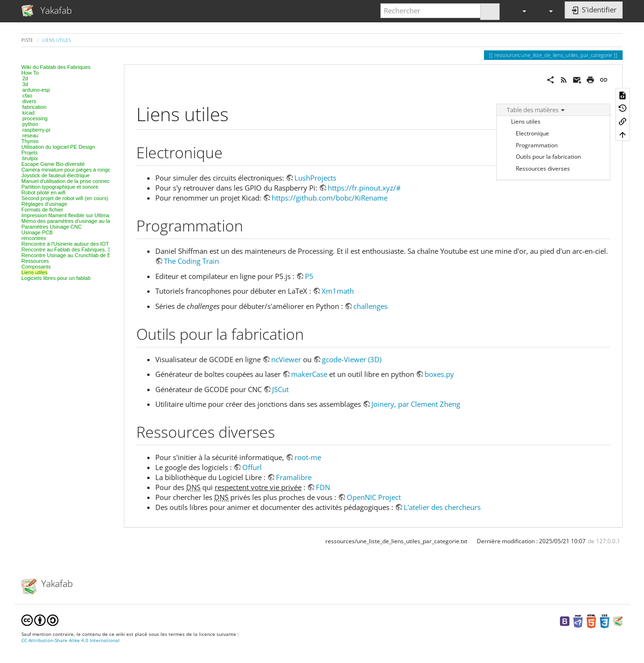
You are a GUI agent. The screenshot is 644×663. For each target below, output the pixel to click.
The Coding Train (191, 261)
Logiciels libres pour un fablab (56, 278)
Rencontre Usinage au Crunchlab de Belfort (72, 255)
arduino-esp (36, 90)
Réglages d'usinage (44, 204)
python (30, 124)
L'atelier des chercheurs (442, 507)
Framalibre (294, 477)
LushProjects (315, 178)
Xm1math (338, 291)
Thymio (30, 141)
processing (35, 118)
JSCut (280, 389)
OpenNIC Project (374, 497)
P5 (309, 276)
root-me (308, 457)
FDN (323, 487)
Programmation (537, 145)
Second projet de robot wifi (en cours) (65, 198)
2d (25, 78)
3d (25, 84)
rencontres (34, 238)
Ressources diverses (543, 168)
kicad (28, 113)
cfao (27, 96)
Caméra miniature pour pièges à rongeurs (70, 170)
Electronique (532, 133)
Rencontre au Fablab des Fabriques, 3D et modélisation (86, 250)
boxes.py (439, 374)
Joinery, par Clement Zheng (416, 404)
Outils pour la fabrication (548, 157)
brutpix (30, 158)
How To (30, 73)
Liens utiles (57, 40)
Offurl (252, 467)
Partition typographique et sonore (60, 187)
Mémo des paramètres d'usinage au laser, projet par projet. (90, 221)
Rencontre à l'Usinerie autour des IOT (65, 244)
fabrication (34, 107)
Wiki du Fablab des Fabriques (56, 67)
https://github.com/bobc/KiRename (330, 198)
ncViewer (286, 359)
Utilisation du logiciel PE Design (58, 147)
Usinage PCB (37, 232)
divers (29, 101)
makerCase (309, 374)
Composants (36, 267)
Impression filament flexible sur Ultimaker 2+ (73, 215)
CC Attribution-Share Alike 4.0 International (71, 640)
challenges (370, 306)
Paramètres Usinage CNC (52, 227)
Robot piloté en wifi (43, 192)
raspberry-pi (36, 130)
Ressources (35, 261)
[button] (520, 11)
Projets (29, 153)
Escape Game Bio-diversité (53, 164)
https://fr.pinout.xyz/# (364, 188)
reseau (30, 135)
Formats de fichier (42, 210)
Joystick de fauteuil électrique (56, 175)
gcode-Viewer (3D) (352, 359)
